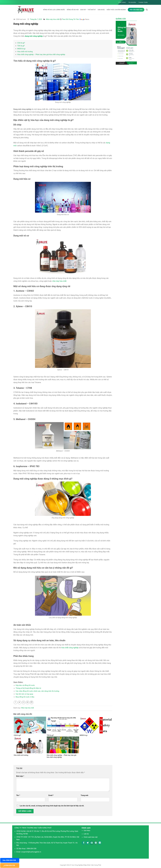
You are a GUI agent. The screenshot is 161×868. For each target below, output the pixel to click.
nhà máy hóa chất (59, 281)
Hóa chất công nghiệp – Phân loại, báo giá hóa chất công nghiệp (41, 54)
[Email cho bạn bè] (24, 702)
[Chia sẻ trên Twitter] (20, 702)
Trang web (84, 795)
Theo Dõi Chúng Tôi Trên (76, 19)
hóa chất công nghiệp (70, 648)
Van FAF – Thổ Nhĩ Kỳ (88, 10)
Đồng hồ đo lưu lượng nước (54, 10)
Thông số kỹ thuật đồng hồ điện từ (28, 688)
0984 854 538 (9, 865)
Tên (18, 795)
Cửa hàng (122, 2)
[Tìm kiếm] (147, 10)
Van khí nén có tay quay (24, 694)
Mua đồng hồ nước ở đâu (25, 697)
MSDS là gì (21, 49)
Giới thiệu (87, 830)
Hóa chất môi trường (25, 52)
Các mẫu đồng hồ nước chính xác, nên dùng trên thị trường (37, 691)
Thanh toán (143, 2)
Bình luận (20, 776)
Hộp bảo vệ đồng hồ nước (25, 685)
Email (51, 795)
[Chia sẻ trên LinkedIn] (32, 702)
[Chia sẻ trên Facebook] (15, 702)
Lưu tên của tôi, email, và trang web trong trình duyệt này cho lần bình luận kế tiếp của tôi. (52, 806)
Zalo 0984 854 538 (9, 860)
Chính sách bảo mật (91, 837)
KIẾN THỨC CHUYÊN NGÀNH (116, 10)
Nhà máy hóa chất (53, 19)
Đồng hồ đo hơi (73, 10)
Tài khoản (132, 2)
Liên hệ (86, 834)
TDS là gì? (21, 46)
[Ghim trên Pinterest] (28, 702)
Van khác (101, 10)
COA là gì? (21, 43)
